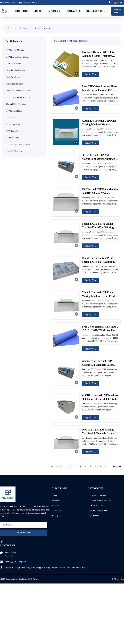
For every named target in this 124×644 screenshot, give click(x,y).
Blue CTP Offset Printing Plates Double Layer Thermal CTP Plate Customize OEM (100, 90)
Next (117, 466)
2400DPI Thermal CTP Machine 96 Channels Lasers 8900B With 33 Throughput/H (100, 399)
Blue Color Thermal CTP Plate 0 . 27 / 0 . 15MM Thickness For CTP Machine (100, 330)
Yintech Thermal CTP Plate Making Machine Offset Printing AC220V (100, 296)
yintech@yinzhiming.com (30, 2)
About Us (54, 11)
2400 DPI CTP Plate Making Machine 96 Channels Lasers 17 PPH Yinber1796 (100, 433)
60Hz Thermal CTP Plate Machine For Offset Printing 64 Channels (99, 159)
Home (5, 11)
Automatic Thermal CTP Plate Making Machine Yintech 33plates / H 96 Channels (99, 124)
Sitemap (55, 516)
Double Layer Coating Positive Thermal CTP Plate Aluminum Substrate (99, 262)
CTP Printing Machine (97, 495)
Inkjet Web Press (95, 516)
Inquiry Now (118, 11)
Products (21, 11)
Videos (38, 11)
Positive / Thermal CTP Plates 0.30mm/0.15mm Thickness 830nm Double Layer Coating (99, 56)
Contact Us (73, 11)
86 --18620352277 (12, 552)
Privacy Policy (119, 579)
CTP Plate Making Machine (99, 500)
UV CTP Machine (95, 505)
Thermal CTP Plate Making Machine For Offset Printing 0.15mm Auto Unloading (98, 227)
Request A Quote (97, 11)
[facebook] (2, 542)
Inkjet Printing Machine (98, 510)
